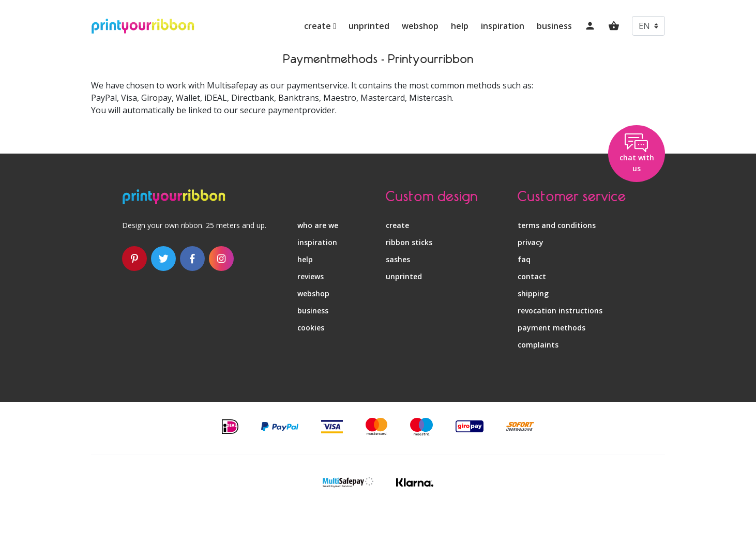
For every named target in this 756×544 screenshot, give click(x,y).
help (460, 26)
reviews (311, 276)
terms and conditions (557, 225)
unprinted (369, 26)
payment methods (551, 328)
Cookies (311, 328)
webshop (420, 26)
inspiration (503, 26)
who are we (318, 225)
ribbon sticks (409, 242)
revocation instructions (560, 311)
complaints (538, 345)
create (320, 26)
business (554, 26)
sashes (398, 259)
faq (524, 259)
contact (532, 276)
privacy (531, 242)
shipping (533, 293)
